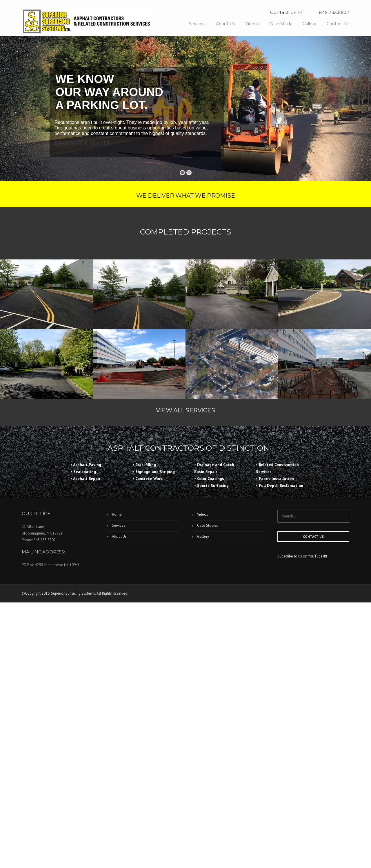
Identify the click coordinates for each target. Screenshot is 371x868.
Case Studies (208, 525)
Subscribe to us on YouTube (302, 556)
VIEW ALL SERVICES (185, 410)
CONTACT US (313, 536)
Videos (252, 24)
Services (197, 24)
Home (117, 514)
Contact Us (286, 12)
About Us (225, 24)
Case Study (281, 24)
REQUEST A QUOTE (82, 143)
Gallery (309, 24)
